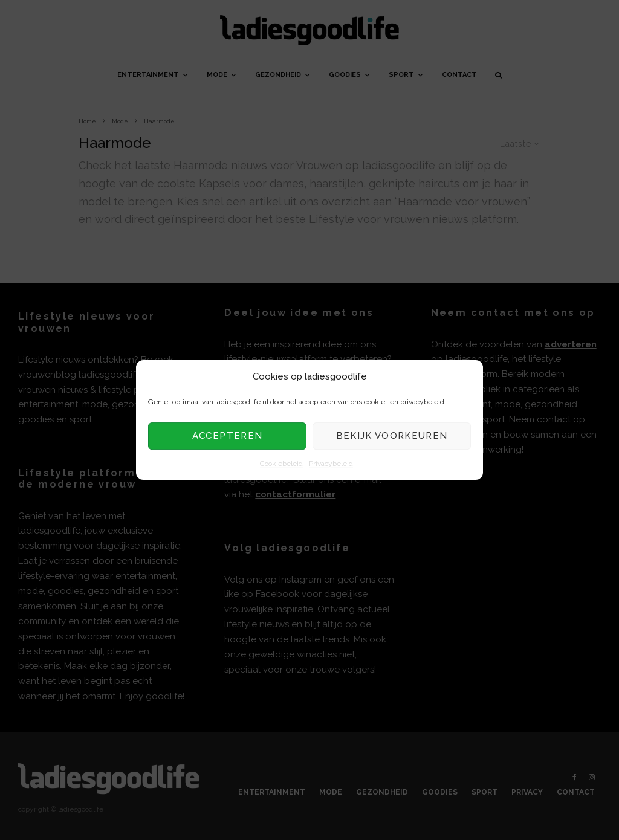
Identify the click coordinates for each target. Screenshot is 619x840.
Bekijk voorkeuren (392, 436)
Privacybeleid (331, 464)
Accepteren (228, 436)
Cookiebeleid (281, 464)
